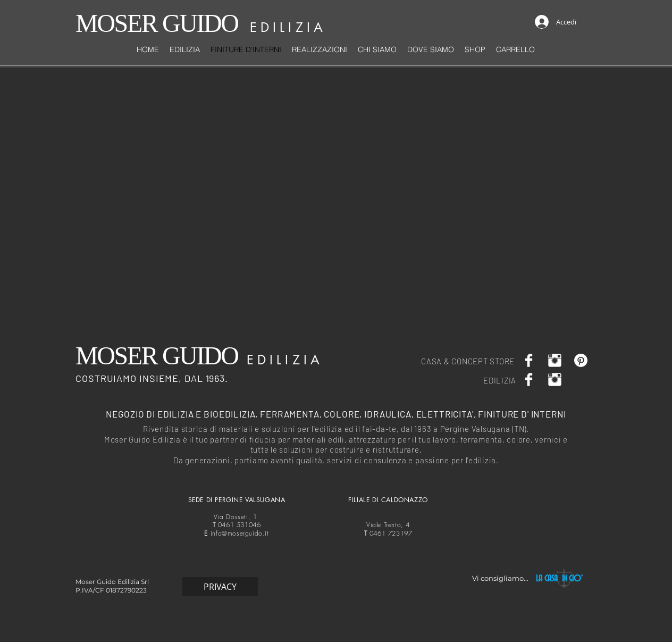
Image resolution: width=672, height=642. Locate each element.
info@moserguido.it (240, 533)
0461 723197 (388, 533)
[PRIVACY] (220, 587)
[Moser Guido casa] (555, 360)
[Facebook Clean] (529, 360)
